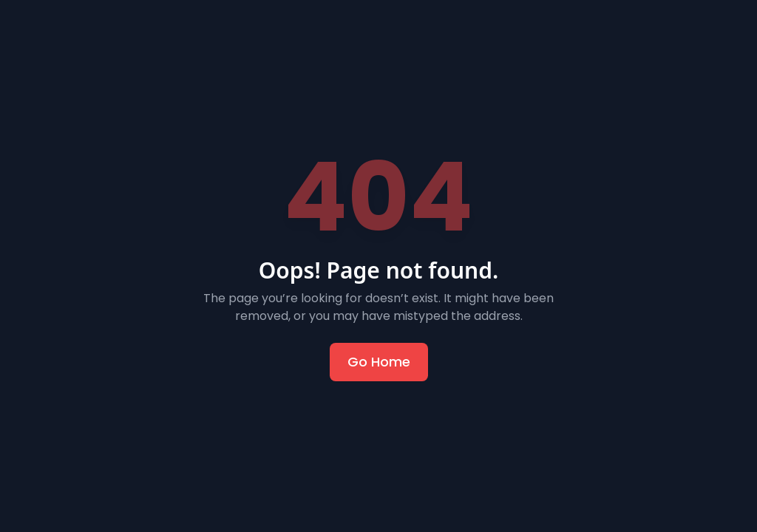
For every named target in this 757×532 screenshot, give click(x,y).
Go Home (379, 362)
